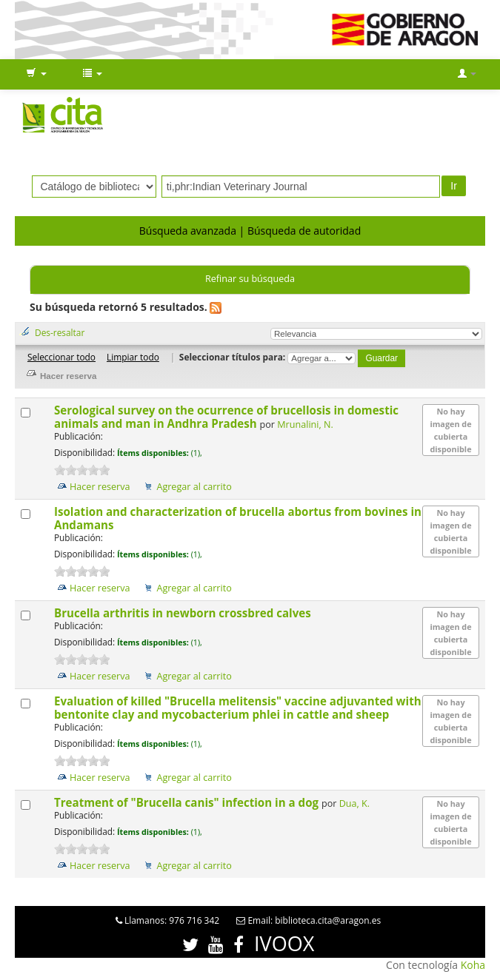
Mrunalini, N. (305, 424)
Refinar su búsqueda (250, 279)
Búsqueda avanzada (188, 231)
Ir (454, 186)
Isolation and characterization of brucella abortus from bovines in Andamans (238, 518)
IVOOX (284, 943)
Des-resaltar (60, 332)
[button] (36, 74)
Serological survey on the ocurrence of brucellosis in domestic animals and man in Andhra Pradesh (226, 417)
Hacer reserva (100, 487)
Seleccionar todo (61, 357)
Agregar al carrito (194, 487)
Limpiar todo (133, 357)
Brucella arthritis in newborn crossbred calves (184, 613)
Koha (473, 965)
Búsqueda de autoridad (304, 231)
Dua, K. (354, 803)
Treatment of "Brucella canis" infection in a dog (188, 802)
